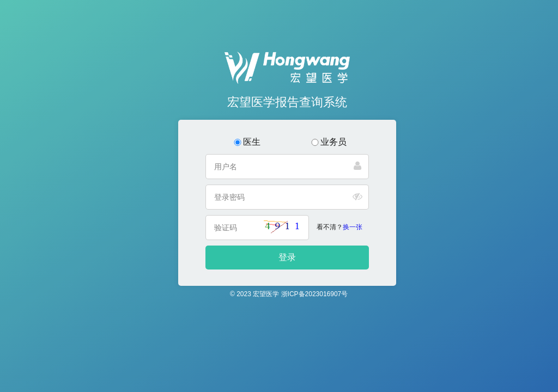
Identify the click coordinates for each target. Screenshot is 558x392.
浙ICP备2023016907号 (315, 294)
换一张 (353, 227)
